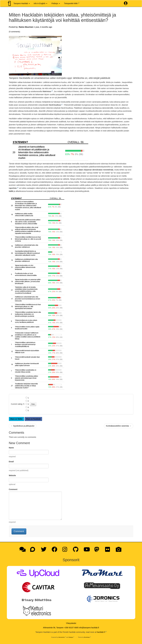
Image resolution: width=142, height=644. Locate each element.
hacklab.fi (101, 632)
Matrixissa (47, 91)
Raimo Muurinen (26, 27)
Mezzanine (61, 637)
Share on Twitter (16, 419)
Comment (13, 489)
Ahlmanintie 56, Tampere (53, 628)
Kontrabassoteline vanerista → (119, 426)
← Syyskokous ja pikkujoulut (23, 426)
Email (11, 462)
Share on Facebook (33, 419)
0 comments (14, 32)
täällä (11, 191)
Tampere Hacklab (22, 3)
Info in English (40, 3)
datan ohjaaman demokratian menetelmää (96, 170)
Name (11, 448)
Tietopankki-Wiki (71, 3)
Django (71, 637)
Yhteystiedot (71, 623)
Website (12, 475)
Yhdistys (56, 3)
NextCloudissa (55, 105)
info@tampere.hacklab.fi (89, 628)
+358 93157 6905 (71, 628)
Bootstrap (87, 637)
